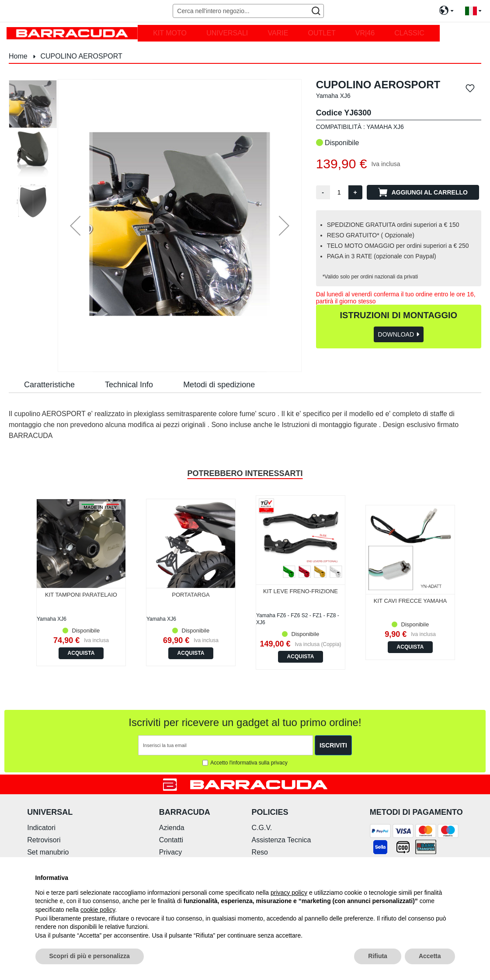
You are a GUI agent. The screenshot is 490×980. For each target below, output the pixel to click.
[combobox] (248, 11)
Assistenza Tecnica (281, 840)
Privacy (170, 852)
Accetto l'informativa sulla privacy (249, 763)
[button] (473, 11)
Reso (260, 852)
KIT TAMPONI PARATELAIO (81, 595)
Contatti (171, 840)
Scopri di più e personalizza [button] (90, 956)
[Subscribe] (333, 745)
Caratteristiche (49, 385)
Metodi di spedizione (219, 385)
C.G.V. (262, 828)
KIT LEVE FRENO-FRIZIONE (301, 591)
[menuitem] (170, 33)
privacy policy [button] (289, 893)
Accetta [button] (430, 956)
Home (18, 56)
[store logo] (72, 33)
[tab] (49, 384)
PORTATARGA (191, 595)
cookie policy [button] (98, 910)
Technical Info (129, 385)
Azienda (172, 828)
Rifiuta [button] (378, 956)
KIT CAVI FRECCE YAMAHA (410, 601)
